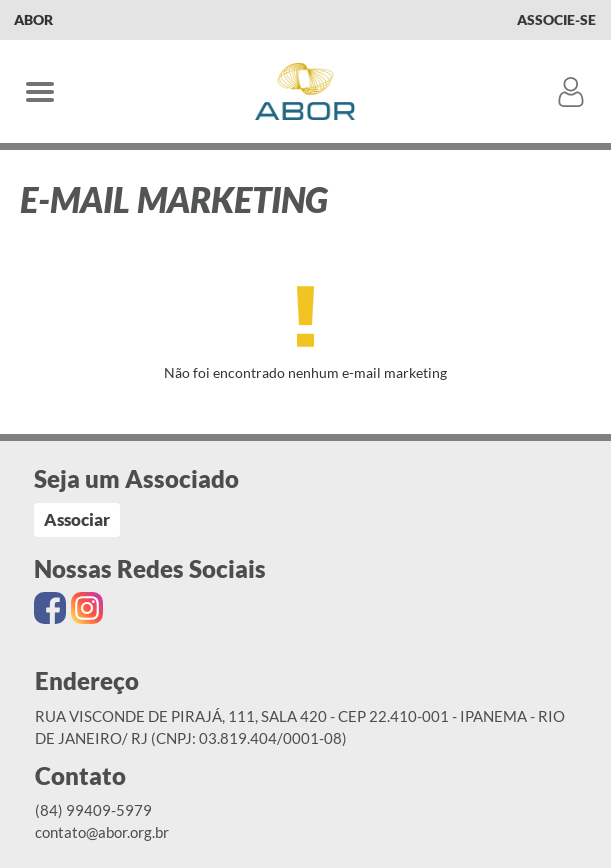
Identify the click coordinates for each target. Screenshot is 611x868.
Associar (77, 519)
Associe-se (556, 19)
